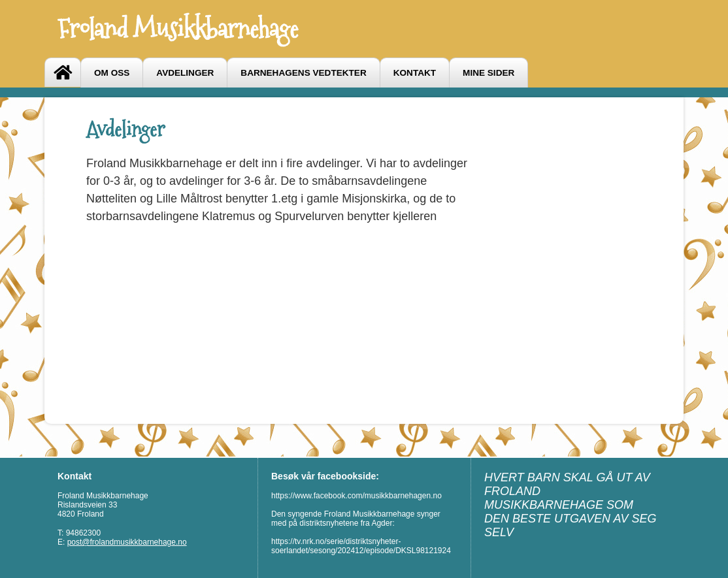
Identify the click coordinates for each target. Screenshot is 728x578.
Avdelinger (185, 73)
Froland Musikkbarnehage (178, 29)
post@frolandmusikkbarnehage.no (127, 542)
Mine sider (488, 73)
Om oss (112, 73)
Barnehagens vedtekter (303, 73)
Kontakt (415, 73)
